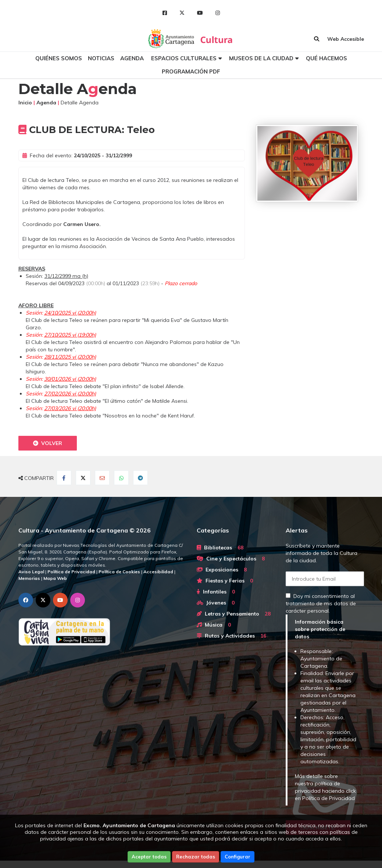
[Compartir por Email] (102, 478)
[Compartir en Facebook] (64, 478)
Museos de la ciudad (261, 58)
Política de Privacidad (329, 798)
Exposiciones (222, 570)
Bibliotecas (220, 548)
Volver (48, 443)
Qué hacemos (326, 58)
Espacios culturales (184, 58)
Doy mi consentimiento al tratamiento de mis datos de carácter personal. (321, 603)
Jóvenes (216, 603)
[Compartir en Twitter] (83, 478)
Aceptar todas (149, 857)
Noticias (101, 58)
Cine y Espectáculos (231, 559)
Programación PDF (191, 71)
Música (214, 625)
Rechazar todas (196, 857)
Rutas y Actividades (231, 636)
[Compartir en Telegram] (140, 478)
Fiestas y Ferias (225, 581)
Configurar (238, 857)
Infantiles (216, 592)
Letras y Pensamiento (234, 614)
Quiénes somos (59, 58)
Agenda (132, 58)
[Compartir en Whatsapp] (121, 478)
